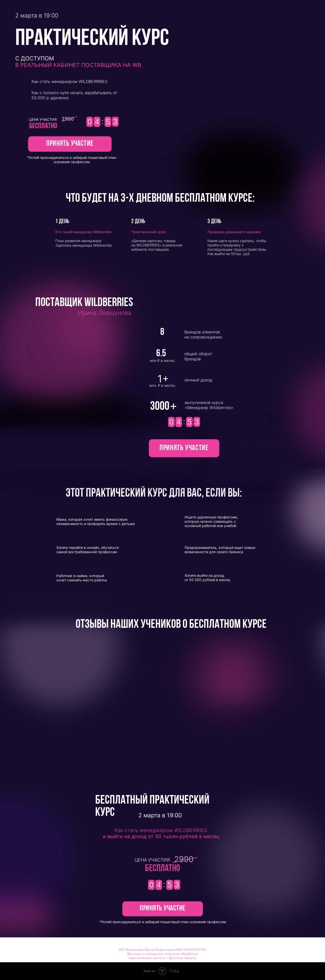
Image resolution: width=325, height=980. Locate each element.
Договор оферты (183, 958)
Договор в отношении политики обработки (163, 954)
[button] (70, 144)
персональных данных (147, 958)
